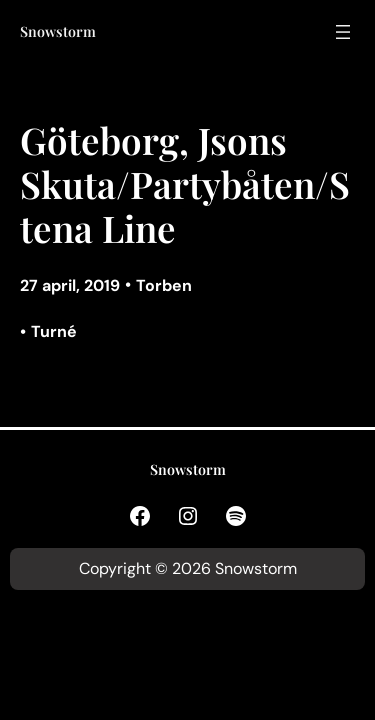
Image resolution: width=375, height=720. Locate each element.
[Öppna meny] (343, 32)
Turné (54, 331)
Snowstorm (58, 31)
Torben (164, 285)
